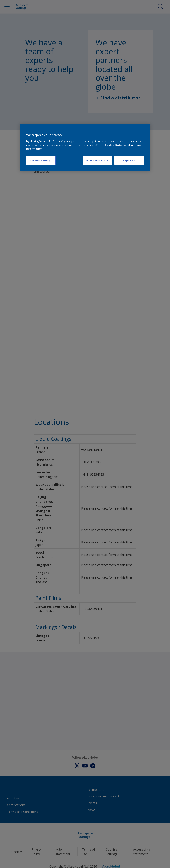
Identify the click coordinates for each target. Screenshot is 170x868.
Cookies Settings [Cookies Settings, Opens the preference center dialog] (41, 160)
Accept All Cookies (98, 160)
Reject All (129, 160)
